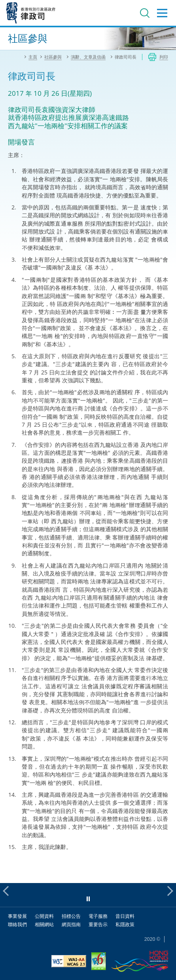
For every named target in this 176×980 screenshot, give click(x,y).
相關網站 (44, 924)
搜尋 (145, 13)
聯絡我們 (17, 924)
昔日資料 (125, 916)
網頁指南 (71, 924)
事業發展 (17, 916)
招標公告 (71, 916)
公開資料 (44, 916)
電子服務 (98, 916)
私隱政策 (125, 924)
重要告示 (98, 924)
